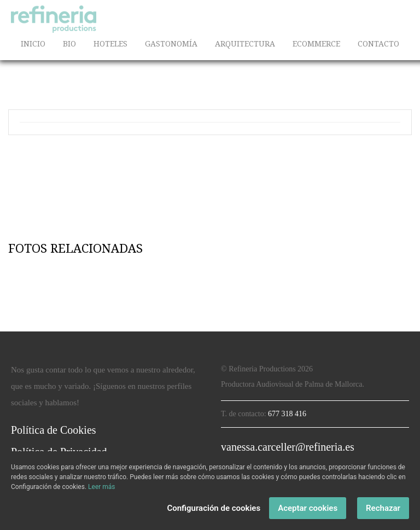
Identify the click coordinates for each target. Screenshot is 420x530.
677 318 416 (287, 414)
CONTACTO (378, 44)
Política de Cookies (54, 430)
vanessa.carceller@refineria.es (288, 447)
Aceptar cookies (308, 508)
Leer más (101, 487)
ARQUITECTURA (245, 44)
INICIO (33, 44)
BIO (69, 44)
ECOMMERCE (316, 44)
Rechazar (383, 508)
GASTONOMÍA (171, 44)
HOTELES (110, 44)
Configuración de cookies (214, 508)
